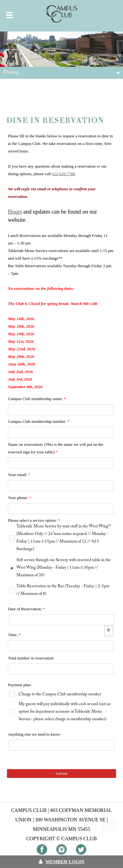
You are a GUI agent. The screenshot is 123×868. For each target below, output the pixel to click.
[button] (109, 631)
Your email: (19, 475)
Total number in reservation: (31, 658)
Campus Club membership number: (39, 421)
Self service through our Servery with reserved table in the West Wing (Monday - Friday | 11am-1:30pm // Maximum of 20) (64, 568)
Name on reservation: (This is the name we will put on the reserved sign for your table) (56, 448)
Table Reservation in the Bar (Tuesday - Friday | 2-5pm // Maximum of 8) (63, 590)
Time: (14, 635)
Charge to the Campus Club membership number (60, 694)
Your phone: (20, 498)
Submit (61, 773)
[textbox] (61, 410)
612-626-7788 (63, 174)
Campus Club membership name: (37, 399)
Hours (15, 212)
